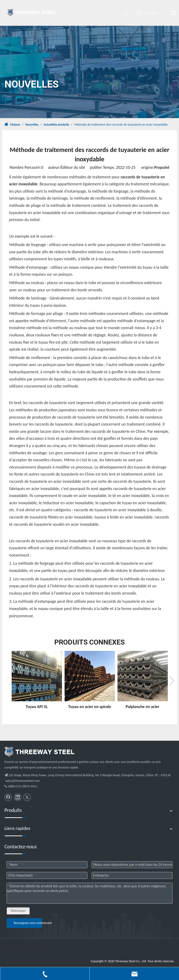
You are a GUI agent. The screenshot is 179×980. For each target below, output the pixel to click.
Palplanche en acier (143, 707)
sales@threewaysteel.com (22, 781)
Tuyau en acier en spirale (89, 707)
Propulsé (162, 167)
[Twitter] (27, 797)
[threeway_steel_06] (39, 752)
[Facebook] (8, 797)
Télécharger (18, 911)
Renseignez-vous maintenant (28, 923)
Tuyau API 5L (37, 707)
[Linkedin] (18, 797)
